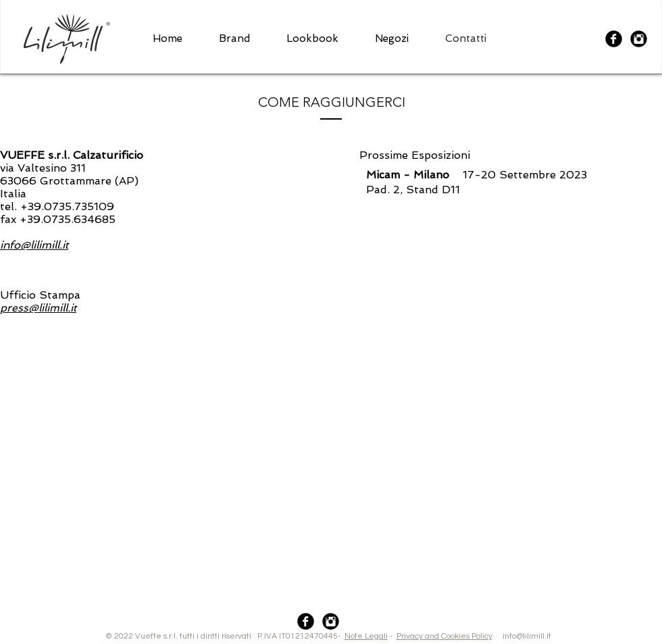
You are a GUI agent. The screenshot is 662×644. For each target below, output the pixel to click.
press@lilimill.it (38, 308)
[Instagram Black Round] (639, 39)
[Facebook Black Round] (614, 39)
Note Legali (366, 636)
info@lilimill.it (477, 636)
